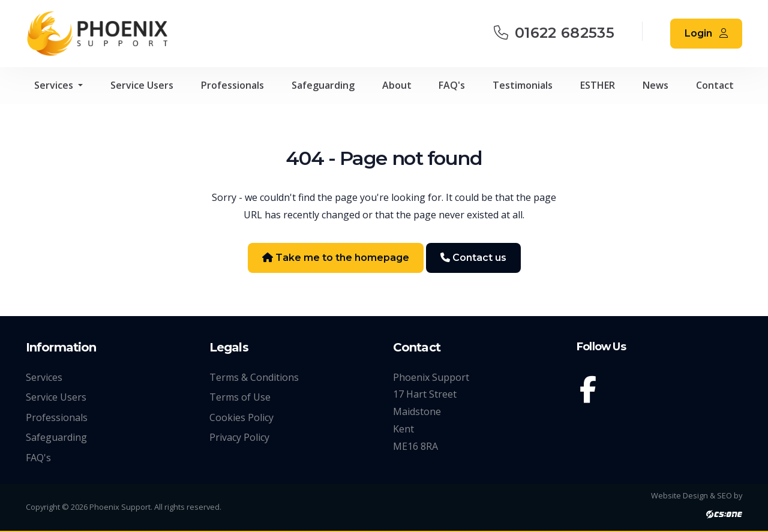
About (397, 85)
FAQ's (452, 85)
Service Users (142, 85)
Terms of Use (240, 397)
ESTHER (598, 85)
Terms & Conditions (254, 377)
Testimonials (523, 85)
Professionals (232, 85)
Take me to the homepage (336, 258)
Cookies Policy (241, 417)
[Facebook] (590, 392)
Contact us (473, 258)
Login (706, 33)
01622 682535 (554, 33)
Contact (715, 85)
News (655, 85)
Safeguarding (323, 85)
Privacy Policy (239, 437)
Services (55, 85)
